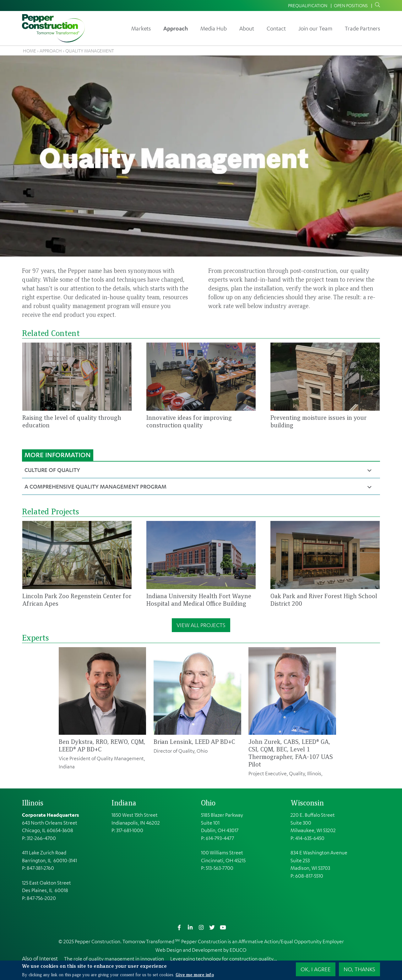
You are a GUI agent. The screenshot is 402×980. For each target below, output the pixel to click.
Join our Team (315, 28)
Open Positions (351, 5)
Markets (141, 28)
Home (30, 51)
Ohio (208, 803)
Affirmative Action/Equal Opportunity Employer (291, 941)
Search (376, 5)
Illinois (33, 803)
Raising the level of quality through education (72, 421)
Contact (276, 28)
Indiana (124, 803)
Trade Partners (362, 28)
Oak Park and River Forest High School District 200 (324, 600)
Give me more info (195, 974)
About (247, 28)
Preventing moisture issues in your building (318, 421)
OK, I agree (316, 969)
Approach (176, 28)
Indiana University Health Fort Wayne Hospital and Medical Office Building (199, 600)
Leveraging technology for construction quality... (224, 959)
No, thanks (359, 969)
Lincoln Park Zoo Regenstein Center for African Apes (77, 600)
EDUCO (238, 950)
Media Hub (214, 28)
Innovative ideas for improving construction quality (189, 421)
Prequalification (308, 5)
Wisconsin (307, 803)
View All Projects (201, 625)
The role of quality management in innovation (114, 959)
